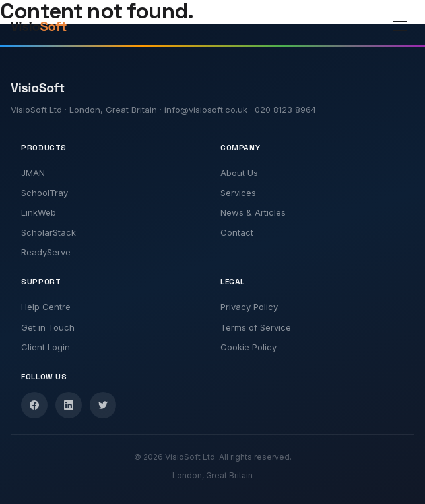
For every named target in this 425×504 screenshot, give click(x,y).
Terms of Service (256, 327)
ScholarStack (49, 232)
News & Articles (253, 212)
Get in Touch (48, 327)
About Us (239, 173)
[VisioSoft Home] (51, 26)
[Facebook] (34, 405)
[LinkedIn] (69, 405)
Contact (237, 232)
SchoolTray (45, 193)
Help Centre (46, 307)
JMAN (33, 173)
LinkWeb (39, 212)
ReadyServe (46, 252)
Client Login (46, 347)
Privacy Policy (249, 307)
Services (238, 193)
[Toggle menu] (400, 26)
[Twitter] (103, 405)
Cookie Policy (248, 347)
